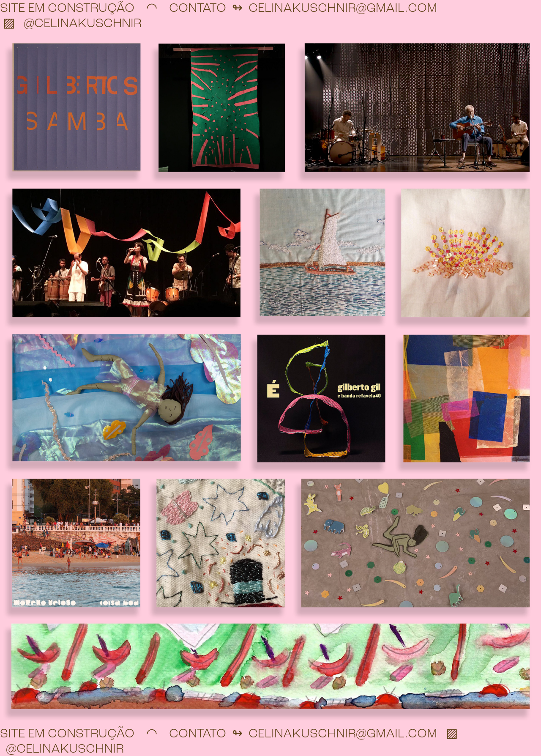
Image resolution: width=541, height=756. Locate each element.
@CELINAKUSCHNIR (83, 23)
